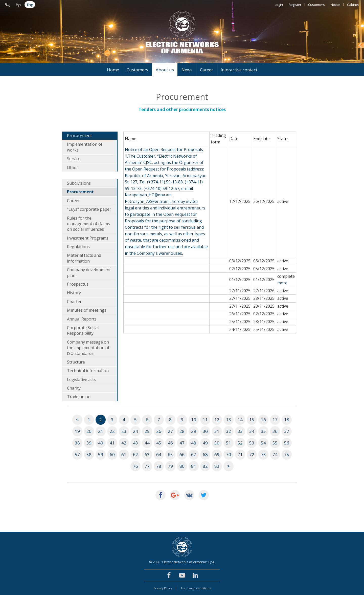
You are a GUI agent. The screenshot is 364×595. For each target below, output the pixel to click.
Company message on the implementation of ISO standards (88, 348)
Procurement (79, 136)
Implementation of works (85, 147)
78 (159, 466)
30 (205, 431)
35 (263, 431)
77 (147, 466)
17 (275, 420)
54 (263, 443)
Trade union (79, 397)
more (282, 283)
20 (89, 431)
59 (101, 454)
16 (263, 420)
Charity (74, 388)
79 (170, 466)
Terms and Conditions (196, 588)
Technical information (88, 371)
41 (112, 443)
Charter (74, 302)
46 (170, 443)
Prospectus (78, 284)
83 (217, 466)
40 (101, 443)
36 (275, 431)
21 (101, 431)
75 (287, 454)
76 (135, 466)
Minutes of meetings (87, 310)
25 (147, 431)
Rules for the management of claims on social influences (88, 224)
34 (252, 431)
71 (240, 454)
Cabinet (353, 5)
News (187, 70)
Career (207, 70)
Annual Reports (82, 319)
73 (263, 454)
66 (182, 454)
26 (159, 431)
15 (252, 420)
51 (229, 443)
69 (217, 454)
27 (170, 431)
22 (112, 431)
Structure (76, 362)
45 (159, 443)
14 (240, 420)
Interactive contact (239, 70)
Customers (316, 5)
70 (229, 454)
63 (147, 454)
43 (135, 443)
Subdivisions (79, 183)
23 (124, 431)
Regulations (78, 247)
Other (73, 167)
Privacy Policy (163, 588)
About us (165, 70)
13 (229, 420)
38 (77, 443)
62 (135, 454)
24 (135, 431)
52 (240, 443)
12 (217, 420)
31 (217, 431)
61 (124, 454)
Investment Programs (88, 238)
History (74, 293)
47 (182, 443)
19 (77, 431)
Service (74, 159)
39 (89, 443)
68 (205, 454)
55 (275, 443)
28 (182, 431)
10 (194, 420)
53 (252, 443)
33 (240, 431)
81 (194, 466)
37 (287, 431)
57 (77, 454)
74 (275, 454)
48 (194, 443)
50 (217, 443)
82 (205, 466)
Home (113, 70)
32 (229, 431)
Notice (335, 5)
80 (182, 466)
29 (194, 431)
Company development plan (89, 272)
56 (287, 443)
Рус (19, 5)
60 (112, 454)
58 (89, 454)
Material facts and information (84, 258)
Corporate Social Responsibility (83, 330)
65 (170, 454)
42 (124, 443)
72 (252, 454)
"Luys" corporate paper (89, 209)
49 (205, 443)
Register (295, 5)
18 (287, 420)
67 (194, 454)
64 (159, 454)
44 (147, 443)
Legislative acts (81, 379)
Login (279, 5)
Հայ (8, 5)
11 (205, 420)
